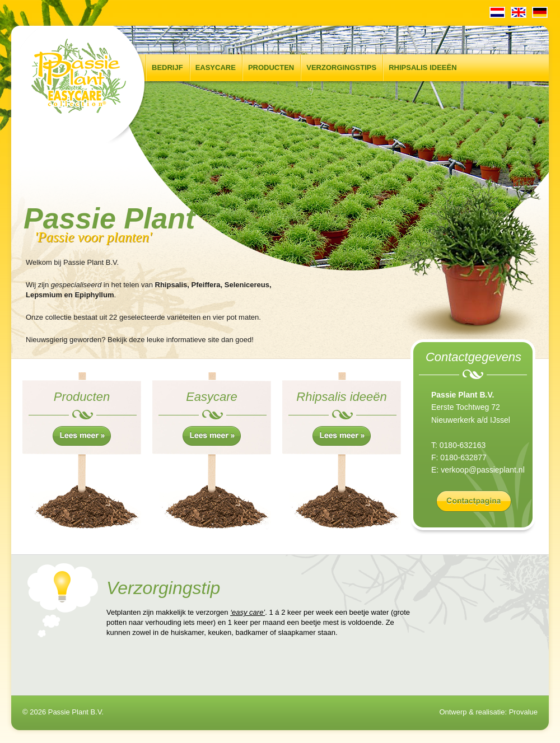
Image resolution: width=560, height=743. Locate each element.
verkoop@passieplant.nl (483, 470)
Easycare (216, 67)
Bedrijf (167, 67)
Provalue (523, 712)
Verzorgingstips (341, 67)
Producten (271, 67)
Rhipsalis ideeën (423, 67)
